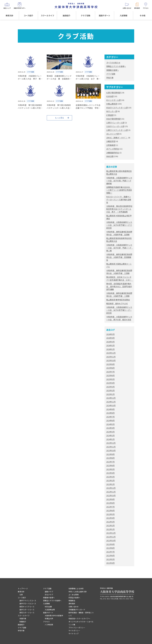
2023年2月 (110, 480)
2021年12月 (111, 533)
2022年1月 (110, 529)
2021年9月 (110, 544)
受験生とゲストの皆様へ (116, 66)
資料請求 (72, 604)
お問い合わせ (74, 607)
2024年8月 (110, 413)
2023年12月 (111, 443)
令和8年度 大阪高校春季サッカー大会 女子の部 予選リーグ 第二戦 (120, 248)
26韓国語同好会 (113, 153)
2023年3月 (110, 477)
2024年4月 (110, 428)
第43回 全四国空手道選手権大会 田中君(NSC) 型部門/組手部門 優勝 (119, 286)
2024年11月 (111, 402)
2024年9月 (110, 409)
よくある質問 (74, 595)
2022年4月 (110, 518)
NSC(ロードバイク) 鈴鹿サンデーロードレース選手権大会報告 (119, 200)
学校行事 (110, 78)
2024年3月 (110, 432)
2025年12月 (111, 353)
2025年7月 (110, 372)
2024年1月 (110, 439)
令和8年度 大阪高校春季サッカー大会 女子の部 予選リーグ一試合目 (119, 310)
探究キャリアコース (27, 607)
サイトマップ (74, 634)
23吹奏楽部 (111, 145)
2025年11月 (111, 357)
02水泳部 (110, 96)
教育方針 (9, 15)
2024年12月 (111, 398)
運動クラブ (49, 592)
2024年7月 (110, 417)
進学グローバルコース (28, 604)
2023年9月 (110, 454)
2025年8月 (110, 368)
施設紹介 (66, 15)
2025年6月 (110, 375)
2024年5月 (110, 424)
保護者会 (72, 601)
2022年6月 (110, 510)
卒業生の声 (49, 619)
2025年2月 (110, 390)
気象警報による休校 (76, 589)
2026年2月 (110, 345)
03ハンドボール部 (113, 100)
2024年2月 (110, 435)
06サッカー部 (112, 111)
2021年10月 (111, 540)
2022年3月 (110, 522)
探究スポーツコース (27, 613)
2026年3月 (110, 342)
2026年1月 (110, 349)
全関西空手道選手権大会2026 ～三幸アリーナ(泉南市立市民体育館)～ (119, 190)
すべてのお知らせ (113, 63)
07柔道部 (110, 115)
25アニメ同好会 (113, 149)
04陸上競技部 (112, 104)
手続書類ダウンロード (77, 610)
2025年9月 (110, 364)
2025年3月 (110, 387)
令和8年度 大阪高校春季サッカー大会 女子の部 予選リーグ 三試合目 (119, 225)
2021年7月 (110, 552)
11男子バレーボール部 (115, 123)
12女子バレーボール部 (115, 126)
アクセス (46, 622)
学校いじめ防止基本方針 (78, 592)
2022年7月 (110, 507)
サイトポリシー (74, 631)
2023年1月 (110, 484)
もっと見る (59, 118)
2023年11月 (111, 447)
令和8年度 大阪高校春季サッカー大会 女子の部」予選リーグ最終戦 (119, 181)
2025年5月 (110, 379)
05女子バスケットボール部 (117, 108)
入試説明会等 (50, 610)
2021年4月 (110, 563)
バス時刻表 (49, 625)
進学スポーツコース (27, 610)
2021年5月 (110, 559)
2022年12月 (111, 488)
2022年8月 (110, 503)
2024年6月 (110, 420)
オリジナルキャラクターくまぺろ (81, 622)
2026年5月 (110, 334)
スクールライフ (47, 15)
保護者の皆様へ (113, 70)
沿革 (21, 595)
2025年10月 (111, 360)
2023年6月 (110, 465)
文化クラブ (49, 595)
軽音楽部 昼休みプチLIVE (117, 303)
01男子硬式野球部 (113, 93)
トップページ (23, 589)
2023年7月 (110, 462)
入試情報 (123, 15)
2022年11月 (111, 492)
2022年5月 (110, 514)
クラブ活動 (85, 15)
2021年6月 (110, 555)
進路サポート (104, 15)
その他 (142, 15)
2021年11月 (111, 537)
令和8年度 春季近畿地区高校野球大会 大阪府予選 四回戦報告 (119, 257)
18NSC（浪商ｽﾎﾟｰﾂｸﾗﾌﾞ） (117, 138)
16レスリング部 (113, 134)
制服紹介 (23, 622)
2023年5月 (110, 469)
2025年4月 (110, 383)
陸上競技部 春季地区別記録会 (118, 300)
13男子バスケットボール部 (117, 130)
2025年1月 (110, 394)
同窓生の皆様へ (74, 598)
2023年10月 (111, 450)
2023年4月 (110, 473)
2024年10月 (111, 405)
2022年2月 (110, 525)
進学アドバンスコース (28, 601)
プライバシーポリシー (77, 628)
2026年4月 (110, 338)
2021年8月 (110, 548)
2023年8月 (110, 458)
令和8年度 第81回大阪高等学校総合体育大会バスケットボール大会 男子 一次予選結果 (119, 209)
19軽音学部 (111, 141)
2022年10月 (111, 495)
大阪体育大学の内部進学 (54, 616)
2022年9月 (110, 499)
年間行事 (23, 619)
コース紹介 (28, 15)
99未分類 (110, 156)
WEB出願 (48, 607)
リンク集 (72, 625)
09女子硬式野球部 (113, 119)
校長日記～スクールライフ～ (79, 619)
